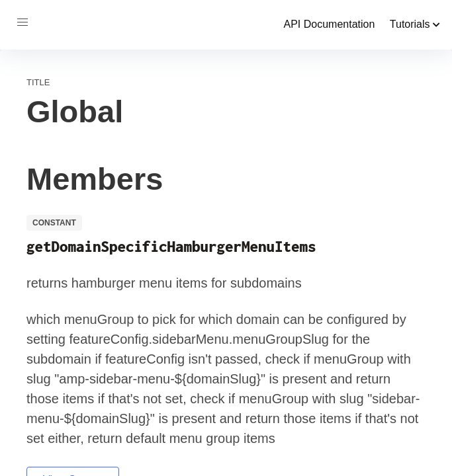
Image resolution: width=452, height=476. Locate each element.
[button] (23, 22)
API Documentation (329, 24)
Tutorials (415, 24)
